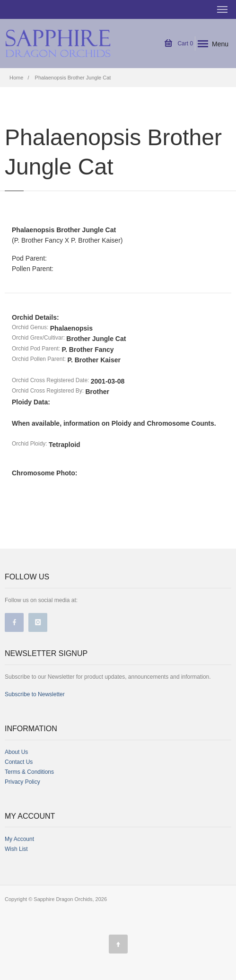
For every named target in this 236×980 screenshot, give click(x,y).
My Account (19, 839)
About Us (16, 752)
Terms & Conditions (29, 772)
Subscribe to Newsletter (35, 694)
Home (16, 78)
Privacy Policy (22, 782)
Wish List (16, 849)
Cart (179, 44)
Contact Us (19, 762)
